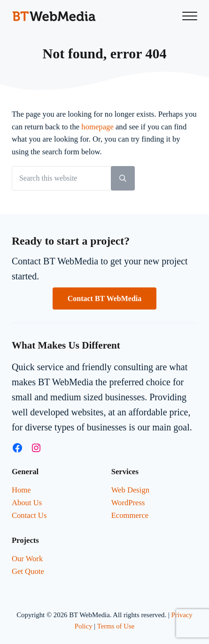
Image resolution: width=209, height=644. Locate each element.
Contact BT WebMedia (105, 298)
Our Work (27, 559)
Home (21, 490)
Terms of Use (116, 626)
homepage (97, 127)
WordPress (128, 503)
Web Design (130, 490)
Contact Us (29, 515)
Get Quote (28, 571)
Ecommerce (130, 515)
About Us (27, 503)
